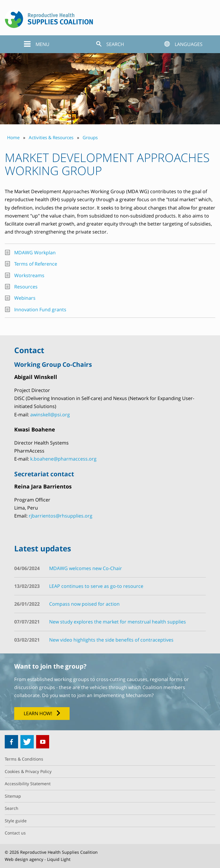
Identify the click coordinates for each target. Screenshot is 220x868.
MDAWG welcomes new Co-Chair (86, 568)
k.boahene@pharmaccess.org (63, 459)
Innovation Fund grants (40, 310)
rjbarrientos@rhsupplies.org (61, 516)
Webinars (25, 298)
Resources (26, 287)
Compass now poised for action (84, 604)
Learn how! (38, 713)
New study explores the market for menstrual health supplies (118, 622)
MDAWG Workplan (35, 253)
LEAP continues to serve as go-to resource (96, 586)
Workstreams (29, 275)
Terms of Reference (36, 264)
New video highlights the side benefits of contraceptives (111, 640)
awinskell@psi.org (50, 415)
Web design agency (24, 859)
